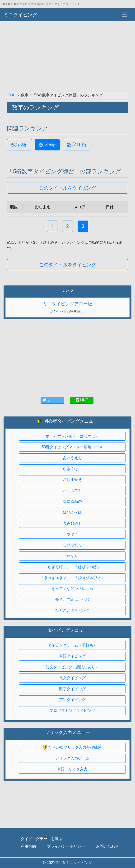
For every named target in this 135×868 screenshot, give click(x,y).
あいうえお (72, 458)
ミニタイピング (20, 15)
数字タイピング (72, 689)
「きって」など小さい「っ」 (72, 589)
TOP (12, 95)
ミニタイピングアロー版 (67, 304)
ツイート (52, 400)
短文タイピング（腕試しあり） (72, 667)
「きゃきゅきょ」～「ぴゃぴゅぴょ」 (72, 578)
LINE (82, 400)
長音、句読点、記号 (72, 599)
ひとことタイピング (72, 610)
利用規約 (28, 846)
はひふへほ (72, 512)
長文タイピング (72, 678)
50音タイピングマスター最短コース (72, 447)
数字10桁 (76, 145)
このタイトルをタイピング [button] (68, 188)
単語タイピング (72, 656)
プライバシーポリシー (66, 846)
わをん (72, 556)
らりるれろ (72, 545)
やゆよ (72, 534)
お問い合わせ (107, 846)
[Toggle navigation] (125, 15)
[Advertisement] (67, 57)
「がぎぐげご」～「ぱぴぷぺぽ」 (72, 567)
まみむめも (72, 523)
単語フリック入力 (72, 769)
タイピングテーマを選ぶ (42, 839)
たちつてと (72, 491)
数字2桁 (20, 145)
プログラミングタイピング (72, 711)
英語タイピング (72, 700)
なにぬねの (72, 501)
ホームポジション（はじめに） (72, 436)
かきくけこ (72, 469)
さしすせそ (72, 480)
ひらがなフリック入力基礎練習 (72, 748)
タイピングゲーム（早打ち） (72, 645)
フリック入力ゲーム (72, 758)
